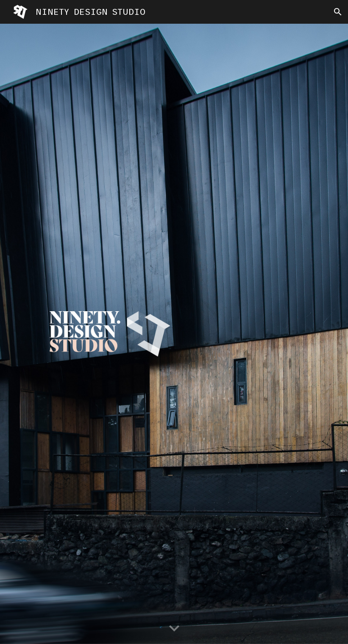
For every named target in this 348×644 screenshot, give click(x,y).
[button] (338, 12)
